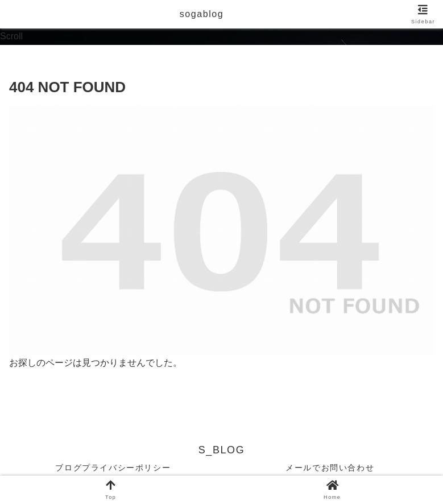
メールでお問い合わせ (330, 468)
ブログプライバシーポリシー (113, 468)
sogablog (202, 14)
